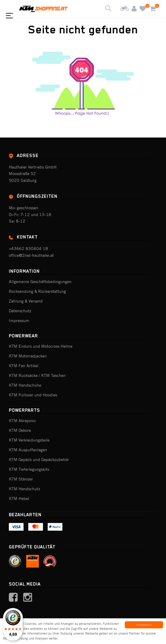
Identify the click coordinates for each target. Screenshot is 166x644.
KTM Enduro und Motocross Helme (41, 346)
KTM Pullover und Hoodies (33, 395)
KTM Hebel (19, 498)
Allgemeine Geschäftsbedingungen (40, 282)
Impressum (19, 321)
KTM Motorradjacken (28, 356)
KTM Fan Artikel (24, 366)
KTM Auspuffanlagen (28, 450)
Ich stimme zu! (144, 625)
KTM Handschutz (24, 489)
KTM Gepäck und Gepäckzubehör (39, 460)
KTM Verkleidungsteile (29, 440)
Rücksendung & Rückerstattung (37, 291)
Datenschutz (20, 311)
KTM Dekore (20, 430)
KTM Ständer (21, 479)
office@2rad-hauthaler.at (31, 255)
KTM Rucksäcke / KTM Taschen (37, 375)
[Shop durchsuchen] (108, 9)
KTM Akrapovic (23, 421)
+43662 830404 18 (28, 249)
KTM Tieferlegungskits (29, 469)
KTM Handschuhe (25, 385)
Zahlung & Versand (26, 301)
